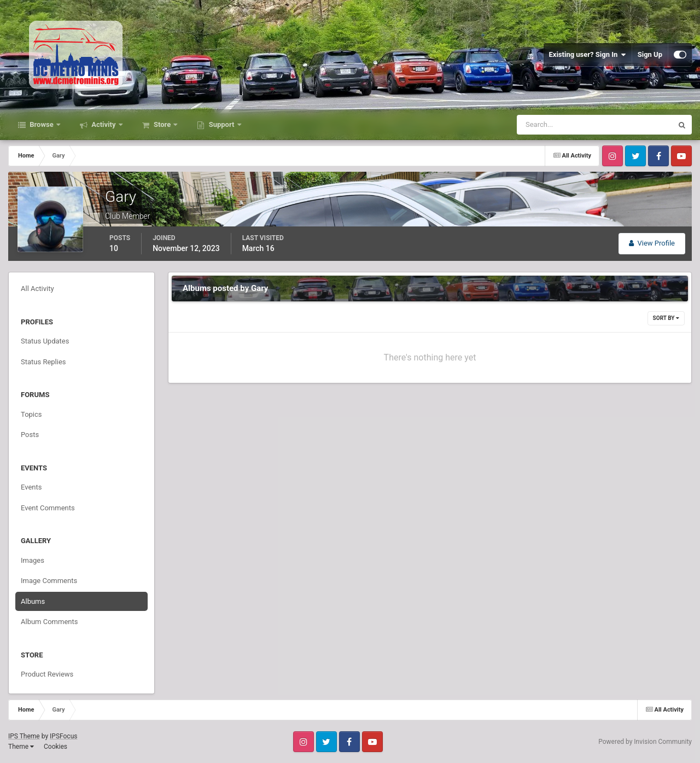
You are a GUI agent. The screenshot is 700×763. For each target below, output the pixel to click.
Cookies (56, 747)
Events (31, 487)
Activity (104, 124)
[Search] (561, 125)
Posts (30, 435)
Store (162, 124)
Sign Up (650, 54)
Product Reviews (47, 674)
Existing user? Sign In (588, 55)
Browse (42, 124)
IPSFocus (63, 736)
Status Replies (43, 362)
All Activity (37, 289)
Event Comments (48, 508)
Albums (33, 601)
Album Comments (49, 622)
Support (221, 124)
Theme (21, 747)
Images (33, 560)
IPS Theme (24, 736)
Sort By (666, 318)
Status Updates (45, 341)
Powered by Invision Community (645, 742)
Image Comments (49, 581)
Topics (31, 414)
